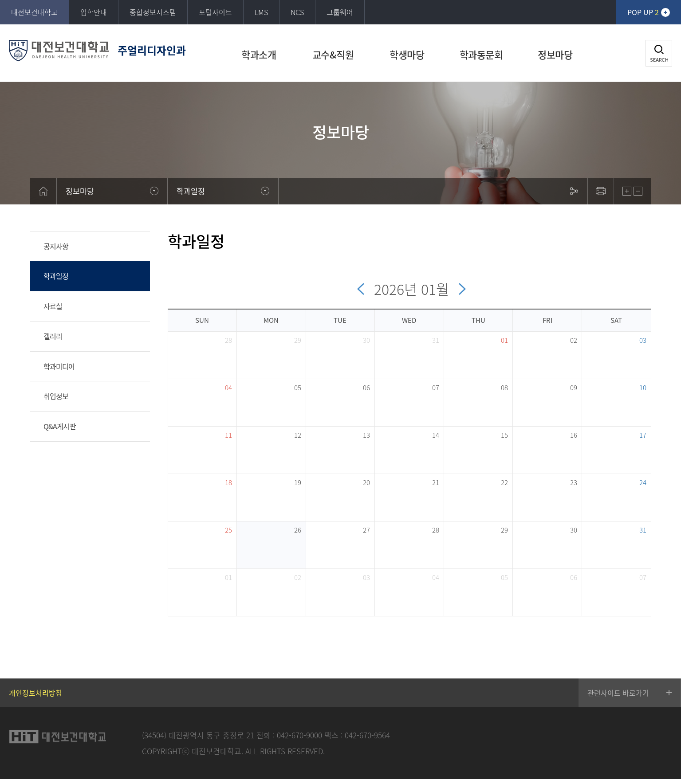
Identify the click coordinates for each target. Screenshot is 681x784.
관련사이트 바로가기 (618, 693)
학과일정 (56, 276)
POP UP (643, 12)
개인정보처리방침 (35, 693)
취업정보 (56, 396)
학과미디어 (59, 366)
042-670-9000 (299, 735)
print (601, 191)
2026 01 (413, 289)
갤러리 (53, 336)
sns (574, 191)
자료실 (53, 306)
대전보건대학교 (34, 12)
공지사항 (56, 246)
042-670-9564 (367, 735)
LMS (261, 12)
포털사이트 (215, 12)
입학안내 (94, 12)
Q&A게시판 (60, 426)
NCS (297, 12)
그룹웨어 (340, 12)
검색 (659, 53)
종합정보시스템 (153, 12)
